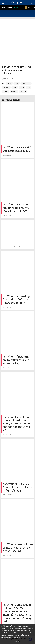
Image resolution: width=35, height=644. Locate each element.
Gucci (15, 87)
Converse (6, 87)
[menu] (3, 3)
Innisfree (14, 91)
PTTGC (6, 91)
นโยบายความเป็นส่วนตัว (21, 631)
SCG (29, 87)
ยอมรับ (17, 641)
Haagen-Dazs (26, 83)
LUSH (17, 83)
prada (22, 87)
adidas (9, 83)
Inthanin (23, 91)
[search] (32, 3)
